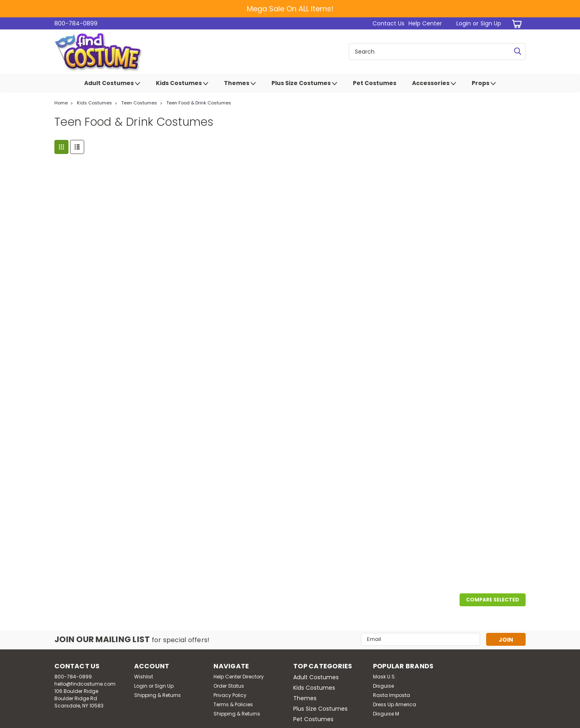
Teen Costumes (139, 103)
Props (484, 83)
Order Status (229, 686)
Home (61, 103)
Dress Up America (395, 704)
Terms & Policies (233, 704)
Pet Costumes (375, 83)
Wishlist (144, 677)
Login (464, 23)
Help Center (425, 23)
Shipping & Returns (157, 695)
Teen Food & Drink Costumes (199, 103)
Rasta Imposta (391, 695)
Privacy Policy (230, 695)
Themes (240, 83)
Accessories (434, 83)
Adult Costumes (112, 83)
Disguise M (386, 714)
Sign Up (491, 23)
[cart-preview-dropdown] (515, 24)
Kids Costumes (182, 83)
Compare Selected (493, 600)
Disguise (383, 686)
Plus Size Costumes (304, 83)
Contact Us (388, 23)
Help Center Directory (239, 677)
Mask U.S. (384, 677)
